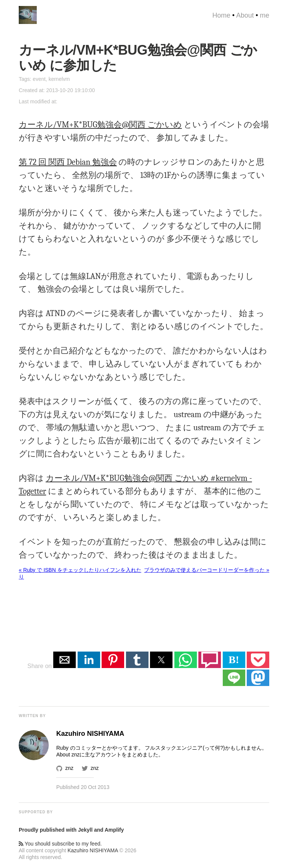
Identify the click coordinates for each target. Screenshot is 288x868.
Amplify (114, 830)
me (265, 15)
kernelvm (59, 79)
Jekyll (85, 830)
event (39, 79)
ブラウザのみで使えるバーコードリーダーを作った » (207, 570)
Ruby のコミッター (79, 748)
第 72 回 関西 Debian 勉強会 (68, 162)
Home (221, 15)
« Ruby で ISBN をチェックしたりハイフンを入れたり (80, 573)
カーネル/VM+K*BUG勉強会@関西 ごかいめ (100, 125)
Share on (40, 666)
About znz (68, 755)
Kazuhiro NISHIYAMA (93, 850)
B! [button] (234, 660)
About (245, 15)
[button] (64, 660)
